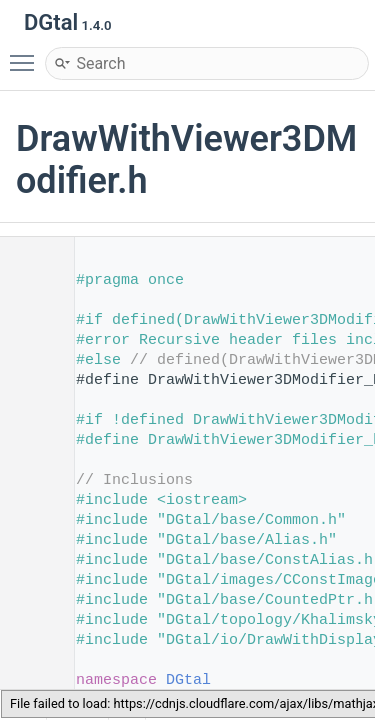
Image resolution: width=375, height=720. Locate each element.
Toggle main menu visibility (27, 54)
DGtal (188, 680)
